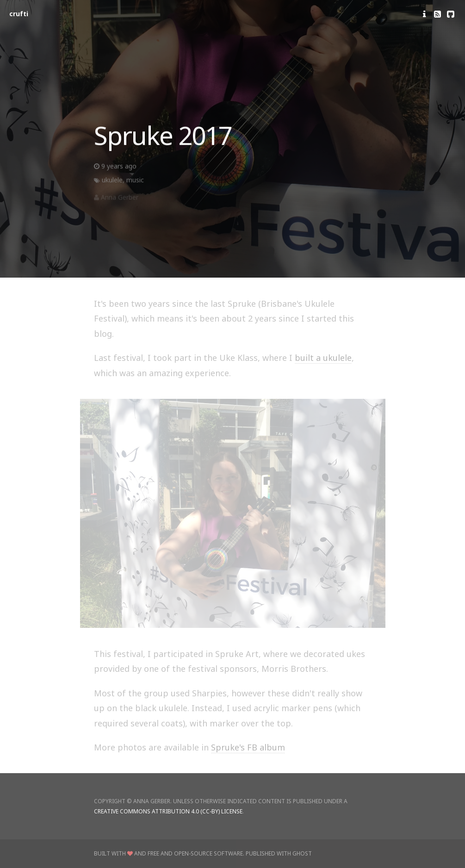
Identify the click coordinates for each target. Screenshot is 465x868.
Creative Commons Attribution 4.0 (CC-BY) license (168, 811)
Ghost (302, 853)
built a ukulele (323, 358)
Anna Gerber (120, 200)
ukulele (112, 182)
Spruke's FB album (248, 747)
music (135, 182)
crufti (19, 14)
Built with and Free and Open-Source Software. (169, 853)
